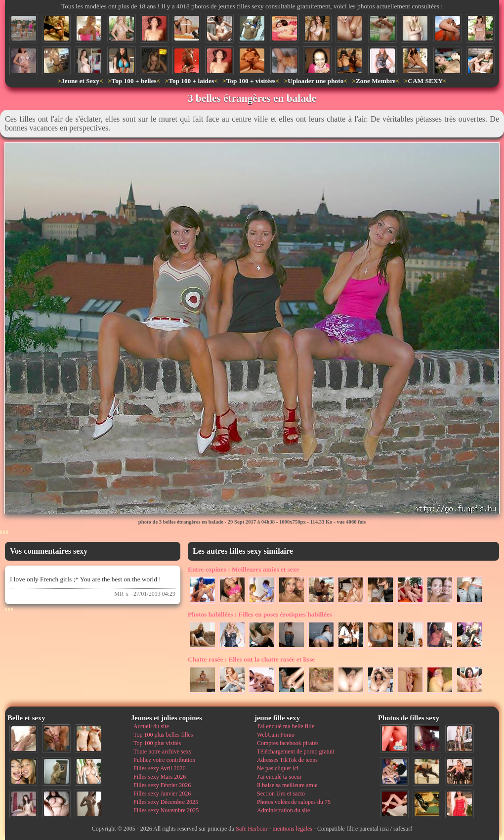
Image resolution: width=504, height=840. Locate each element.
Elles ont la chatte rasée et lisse (251, 659)
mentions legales (293, 829)
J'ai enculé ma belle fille (286, 726)
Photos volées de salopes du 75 (294, 802)
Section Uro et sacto (281, 794)
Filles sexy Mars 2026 (160, 777)
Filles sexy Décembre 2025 (166, 802)
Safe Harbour (252, 829)
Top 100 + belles (134, 81)
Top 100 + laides (191, 81)
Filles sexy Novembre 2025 (166, 810)
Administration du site (283, 810)
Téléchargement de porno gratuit (296, 752)
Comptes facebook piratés (288, 743)
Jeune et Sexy (80, 81)
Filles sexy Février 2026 (162, 785)
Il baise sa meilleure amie (287, 785)
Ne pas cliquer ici (278, 768)
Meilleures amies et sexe (243, 569)
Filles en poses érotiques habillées (260, 614)
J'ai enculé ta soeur (279, 777)
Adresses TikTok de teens (287, 760)
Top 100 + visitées (251, 81)
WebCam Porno (276, 735)
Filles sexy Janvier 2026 (162, 794)
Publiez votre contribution (164, 760)
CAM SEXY (425, 81)
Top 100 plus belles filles (163, 735)
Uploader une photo (315, 81)
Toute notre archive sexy (163, 752)
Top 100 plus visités (157, 743)
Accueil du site (151, 726)
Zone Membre (376, 81)
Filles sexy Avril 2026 (159, 768)
